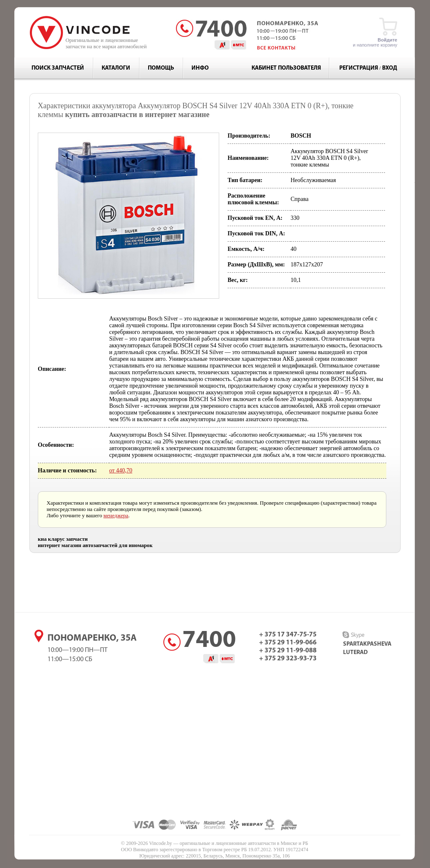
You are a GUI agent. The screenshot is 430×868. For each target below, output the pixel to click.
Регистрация (359, 68)
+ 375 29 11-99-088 (288, 651)
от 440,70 (121, 470)
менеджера (116, 516)
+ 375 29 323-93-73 (288, 659)
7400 (209, 641)
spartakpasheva (367, 644)
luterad (355, 653)
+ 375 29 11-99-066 (288, 643)
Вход (390, 68)
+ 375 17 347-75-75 (288, 635)
